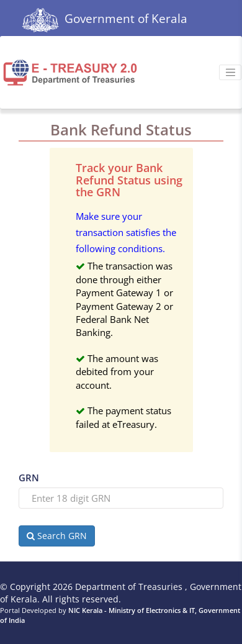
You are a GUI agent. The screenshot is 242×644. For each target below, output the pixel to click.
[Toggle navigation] (230, 73)
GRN (29, 478)
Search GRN (57, 536)
